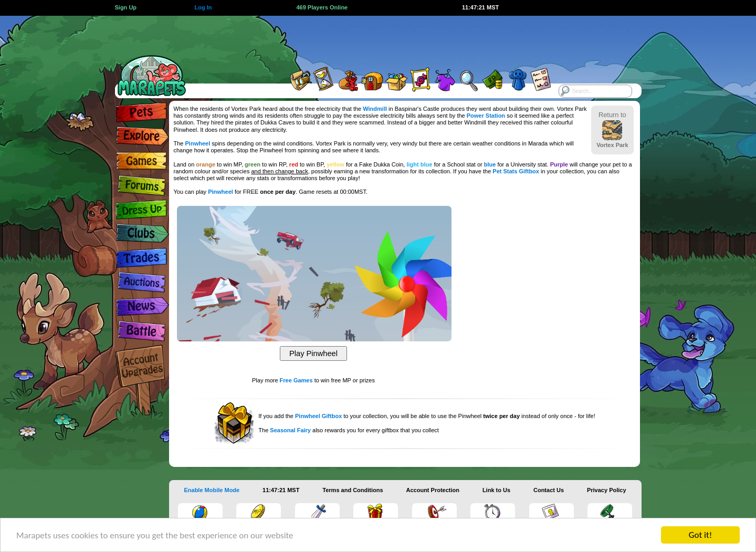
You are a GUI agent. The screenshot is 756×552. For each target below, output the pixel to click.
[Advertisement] (369, 39)
